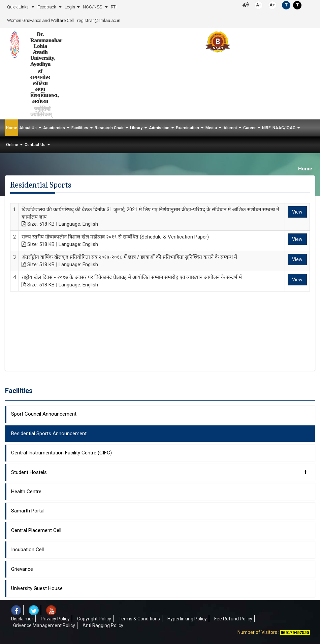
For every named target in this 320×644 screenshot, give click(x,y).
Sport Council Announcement (44, 414)
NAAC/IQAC (284, 128)
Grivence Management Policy (44, 625)
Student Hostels (159, 472)
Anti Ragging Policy (103, 625)
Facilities (80, 128)
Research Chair (109, 128)
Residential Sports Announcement (49, 433)
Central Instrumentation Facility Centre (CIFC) (61, 453)
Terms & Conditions (139, 619)
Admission (159, 128)
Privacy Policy (55, 619)
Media (211, 128)
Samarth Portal (28, 511)
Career (249, 128)
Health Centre (26, 492)
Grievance (22, 569)
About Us (28, 128)
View (297, 212)
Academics (54, 128)
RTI (114, 7)
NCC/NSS (93, 7)
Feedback (47, 7)
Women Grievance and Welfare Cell (40, 20)
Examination (187, 128)
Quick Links (18, 7)
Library (136, 128)
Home (12, 128)
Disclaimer (22, 619)
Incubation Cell (27, 550)
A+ (272, 5)
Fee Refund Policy (233, 619)
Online (12, 145)
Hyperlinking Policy (187, 619)
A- (259, 5)
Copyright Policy (94, 619)
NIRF (266, 128)
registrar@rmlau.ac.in (99, 20)
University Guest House (37, 588)
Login (70, 7)
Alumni (230, 128)
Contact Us (35, 145)
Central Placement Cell (36, 530)
